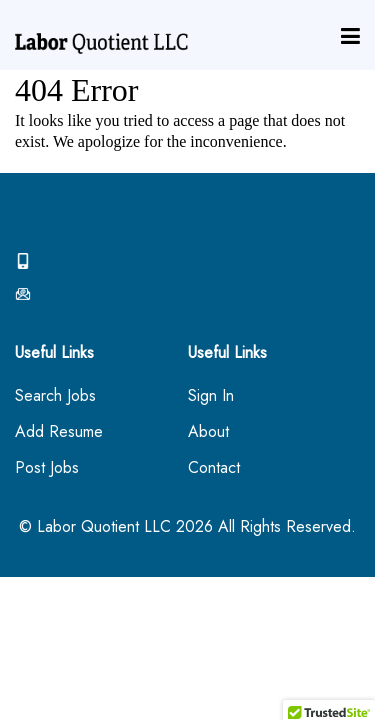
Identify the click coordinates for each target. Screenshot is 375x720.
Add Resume (59, 432)
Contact (214, 468)
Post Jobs (47, 468)
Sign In (211, 396)
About (208, 432)
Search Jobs (55, 396)
